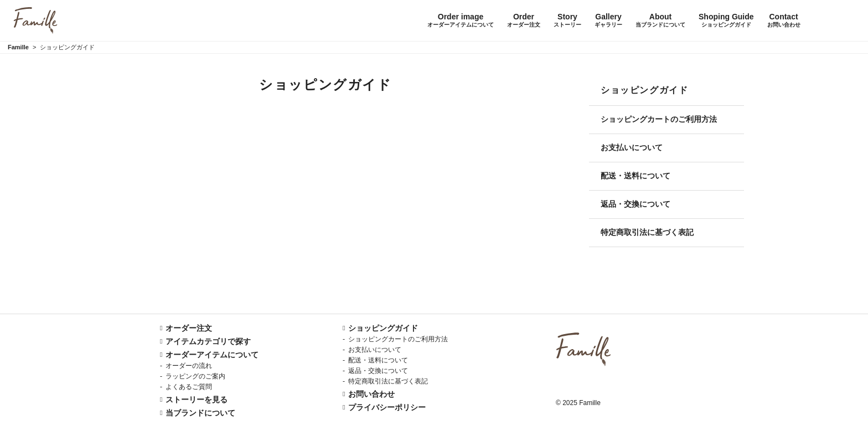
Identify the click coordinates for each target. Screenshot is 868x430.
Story (567, 21)
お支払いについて (632, 147)
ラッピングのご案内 (195, 376)
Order (524, 21)
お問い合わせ (371, 394)
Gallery (608, 21)
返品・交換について (635, 204)
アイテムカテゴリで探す (208, 341)
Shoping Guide (726, 21)
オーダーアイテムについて (212, 355)
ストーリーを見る (197, 400)
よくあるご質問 (189, 387)
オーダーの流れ (189, 366)
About (660, 21)
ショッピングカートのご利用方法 (659, 119)
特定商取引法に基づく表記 (647, 232)
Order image (461, 21)
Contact (784, 21)
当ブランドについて (200, 413)
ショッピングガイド (383, 328)
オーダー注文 (189, 328)
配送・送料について (635, 176)
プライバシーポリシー (387, 407)
